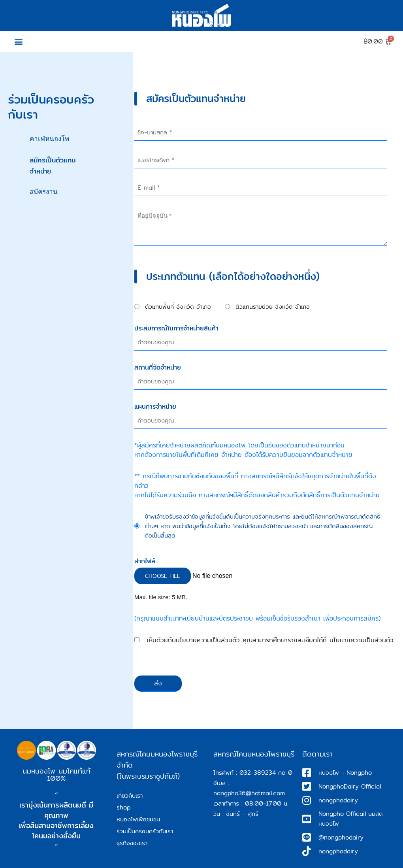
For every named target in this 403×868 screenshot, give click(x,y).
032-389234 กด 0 (266, 773)
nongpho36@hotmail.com (249, 793)
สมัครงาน (44, 192)
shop (123, 807)
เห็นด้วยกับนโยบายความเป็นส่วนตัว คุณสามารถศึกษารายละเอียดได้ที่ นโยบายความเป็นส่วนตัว (270, 640)
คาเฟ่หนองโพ (49, 139)
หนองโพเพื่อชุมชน (138, 819)
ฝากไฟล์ (145, 561)
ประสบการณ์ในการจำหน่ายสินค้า (176, 328)
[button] (18, 42)
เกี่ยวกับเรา (130, 795)
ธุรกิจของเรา (132, 843)
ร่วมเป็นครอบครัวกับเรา (145, 831)
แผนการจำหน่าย (155, 407)
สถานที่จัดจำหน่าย (158, 368)
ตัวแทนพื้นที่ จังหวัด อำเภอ (178, 307)
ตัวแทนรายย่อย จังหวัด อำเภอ (273, 307)
